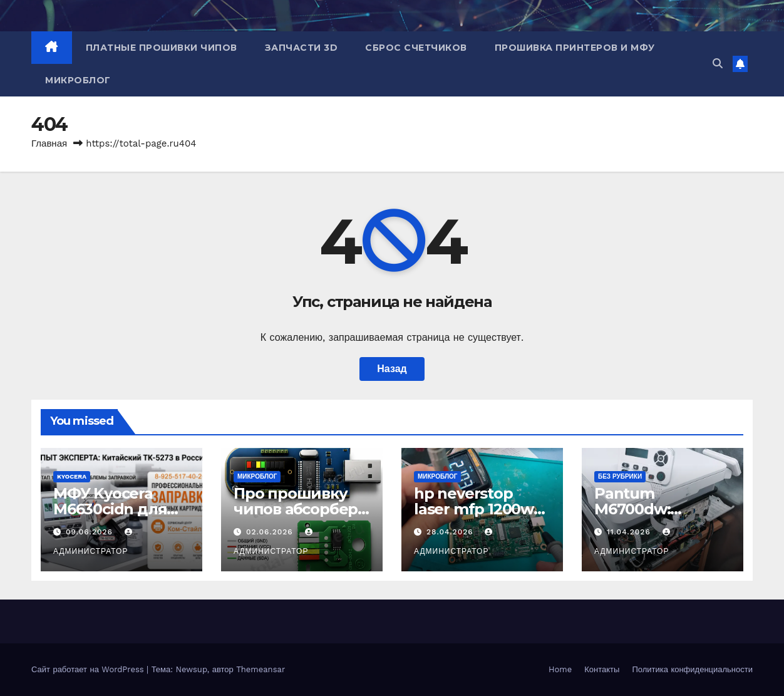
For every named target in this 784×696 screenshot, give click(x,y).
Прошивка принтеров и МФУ (575, 48)
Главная (49, 143)
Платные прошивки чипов (162, 48)
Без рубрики (620, 476)
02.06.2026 (271, 532)
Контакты (602, 669)
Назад (392, 369)
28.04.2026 (451, 532)
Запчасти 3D (302, 48)
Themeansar (260, 669)
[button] (718, 64)
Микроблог (78, 80)
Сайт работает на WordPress (89, 669)
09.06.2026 (91, 532)
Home (560, 669)
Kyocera (72, 476)
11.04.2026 (630, 532)
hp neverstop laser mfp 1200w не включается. (474, 509)
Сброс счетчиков (416, 48)
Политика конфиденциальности (692, 669)
